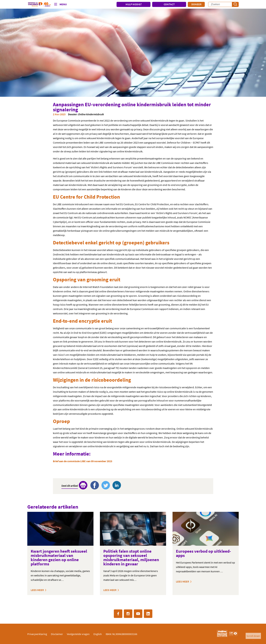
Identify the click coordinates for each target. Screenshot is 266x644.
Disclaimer (57, 634)
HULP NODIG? (134, 4)
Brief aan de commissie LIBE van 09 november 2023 (83, 461)
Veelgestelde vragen (78, 634)
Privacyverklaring (37, 634)
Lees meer (37, 590)
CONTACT (169, 4)
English (98, 634)
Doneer (196, 4)
